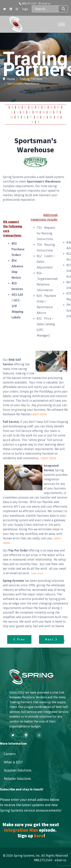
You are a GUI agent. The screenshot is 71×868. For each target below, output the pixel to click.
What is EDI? (13, 762)
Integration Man (21, 830)
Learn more (39, 414)
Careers (10, 754)
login (25, 9)
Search (60, 9)
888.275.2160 (29, 3)
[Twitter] (5, 9)
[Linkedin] (11, 9)
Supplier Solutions (18, 770)
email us (46, 3)
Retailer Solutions (17, 779)
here (39, 836)
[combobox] (45, 9)
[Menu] (61, 24)
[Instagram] (17, 9)
